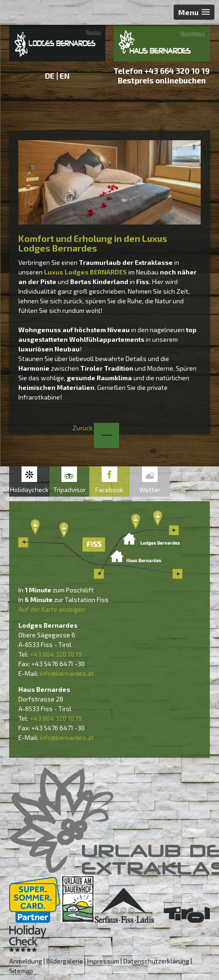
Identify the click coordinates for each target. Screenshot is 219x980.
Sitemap (21, 971)
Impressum (103, 961)
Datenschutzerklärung (156, 961)
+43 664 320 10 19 (177, 71)
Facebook (109, 490)
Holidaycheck (29, 490)
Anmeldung (26, 961)
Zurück (96, 428)
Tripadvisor (69, 490)
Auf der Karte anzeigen (52, 609)
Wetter (150, 490)
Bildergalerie (65, 961)
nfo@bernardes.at (68, 673)
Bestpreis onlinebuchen (162, 80)
